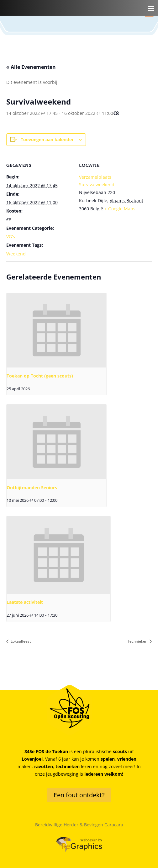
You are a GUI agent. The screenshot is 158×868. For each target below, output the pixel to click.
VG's (11, 236)
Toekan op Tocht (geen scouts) (40, 376)
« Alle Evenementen (31, 67)
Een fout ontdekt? (79, 795)
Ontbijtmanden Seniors (32, 488)
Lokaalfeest (20, 641)
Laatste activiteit (25, 602)
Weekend (16, 254)
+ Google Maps (120, 209)
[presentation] (56, 330)
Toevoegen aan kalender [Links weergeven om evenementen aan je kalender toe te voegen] (47, 139)
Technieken (138, 641)
